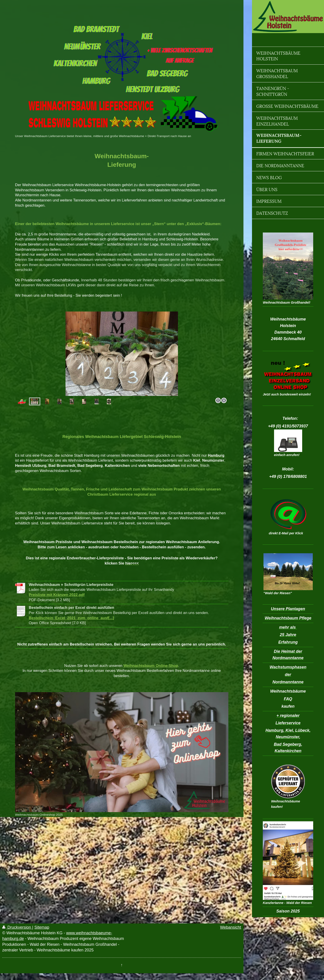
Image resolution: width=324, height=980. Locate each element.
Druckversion (17, 927)
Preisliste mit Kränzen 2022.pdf (57, 595)
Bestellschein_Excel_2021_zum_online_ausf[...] (71, 618)
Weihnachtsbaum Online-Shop (151, 666)
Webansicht (231, 927)
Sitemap (42, 927)
